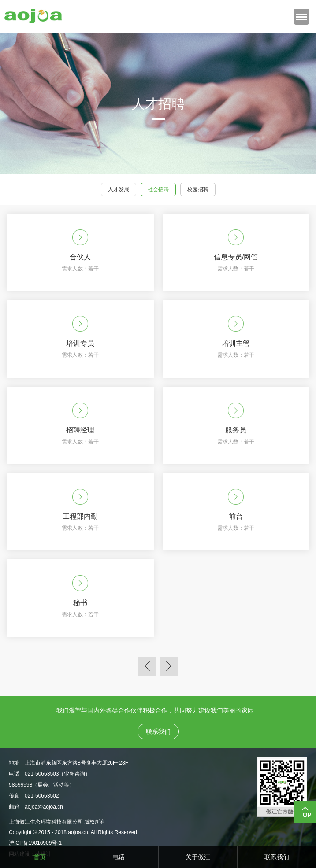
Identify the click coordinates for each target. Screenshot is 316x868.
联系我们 (277, 857)
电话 (119, 857)
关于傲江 (198, 857)
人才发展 (119, 189)
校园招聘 (198, 189)
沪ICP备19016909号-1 (35, 843)
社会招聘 (158, 189)
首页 (40, 857)
